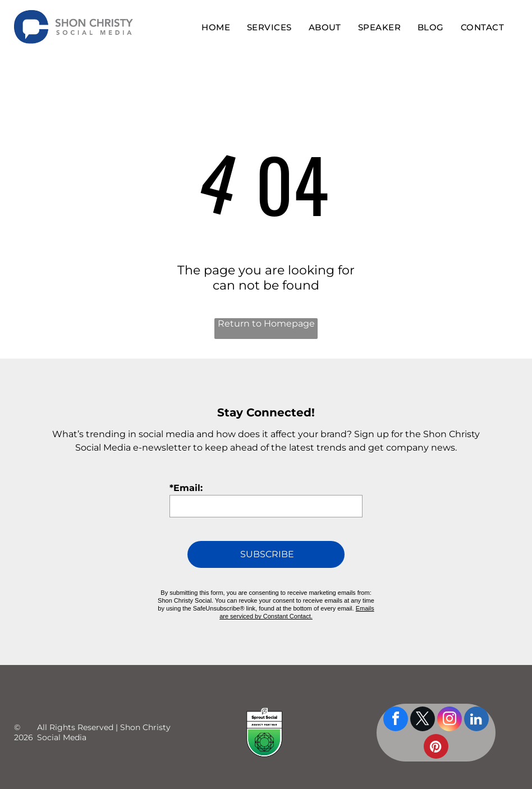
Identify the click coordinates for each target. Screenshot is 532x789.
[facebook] (396, 710)
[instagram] (450, 710)
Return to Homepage (266, 324)
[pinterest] (436, 737)
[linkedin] (476, 710)
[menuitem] (216, 27)
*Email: (186, 488)
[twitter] (423, 710)
